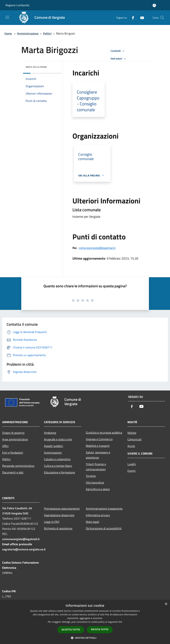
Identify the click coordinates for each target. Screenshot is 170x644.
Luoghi (132, 464)
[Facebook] (131, 18)
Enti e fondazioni (13, 453)
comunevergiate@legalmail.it (97, 248)
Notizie (132, 433)
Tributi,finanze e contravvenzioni (96, 467)
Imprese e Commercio (99, 439)
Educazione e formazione (60, 472)
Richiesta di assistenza (58, 528)
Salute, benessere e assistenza (98, 455)
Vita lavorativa (95, 482)
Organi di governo (13, 433)
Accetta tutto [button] (71, 630)
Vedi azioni (119, 59)
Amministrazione (28, 33)
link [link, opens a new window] (120, 622)
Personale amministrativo (18, 466)
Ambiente (50, 433)
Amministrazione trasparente (104, 509)
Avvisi (131, 446)
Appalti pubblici (54, 446)
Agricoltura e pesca (98, 489)
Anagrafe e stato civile (58, 439)
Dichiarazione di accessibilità (104, 528)
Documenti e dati (13, 472)
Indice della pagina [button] (36, 67)
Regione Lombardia (17, 5)
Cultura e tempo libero (58, 466)
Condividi (118, 51)
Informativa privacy (98, 515)
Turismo (91, 476)
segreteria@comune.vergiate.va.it (24, 549)
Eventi (131, 471)
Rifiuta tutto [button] (100, 629)
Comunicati (135, 439)
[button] (85, 638)
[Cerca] (162, 18)
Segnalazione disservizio (59, 515)
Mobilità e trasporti (98, 446)
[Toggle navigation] (7, 17)
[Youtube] (141, 18)
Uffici (5, 446)
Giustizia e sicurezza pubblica (104, 433)
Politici (47, 33)
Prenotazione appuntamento (62, 509)
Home (8, 33)
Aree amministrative (15, 439)
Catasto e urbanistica (57, 459)
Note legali (93, 522)
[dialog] (85, 622)
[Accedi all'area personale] (154, 5)
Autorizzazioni (53, 453)
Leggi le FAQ (52, 522)
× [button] (166, 604)
